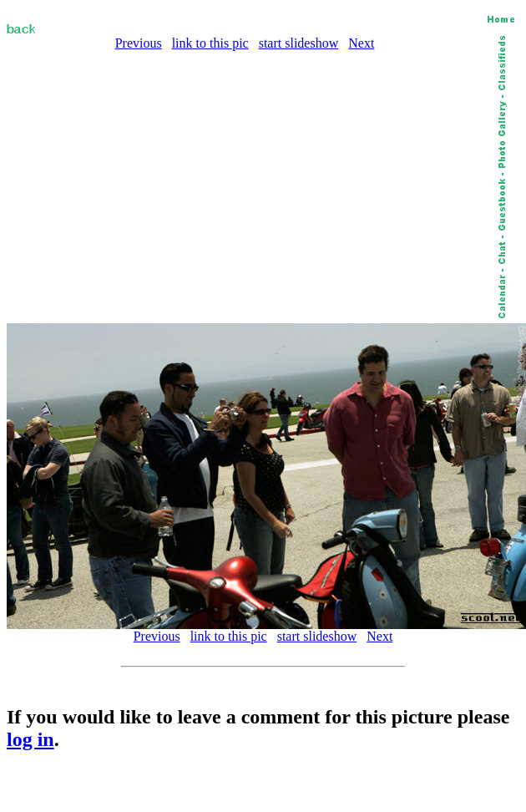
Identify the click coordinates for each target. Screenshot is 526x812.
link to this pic (210, 43)
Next (361, 43)
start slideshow (299, 43)
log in (30, 739)
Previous (139, 43)
